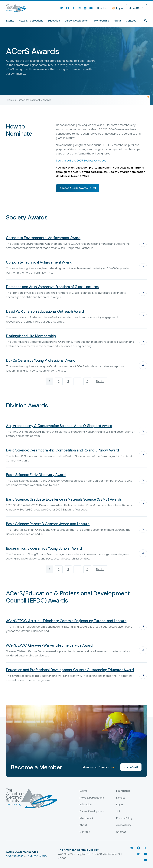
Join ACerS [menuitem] (136, 8)
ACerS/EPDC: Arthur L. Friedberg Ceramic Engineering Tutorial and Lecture (66, 621)
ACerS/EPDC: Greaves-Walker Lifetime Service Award (49, 645)
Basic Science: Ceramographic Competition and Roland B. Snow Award (62, 450)
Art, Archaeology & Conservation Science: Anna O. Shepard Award (59, 426)
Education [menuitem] (54, 21)
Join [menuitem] (119, 812)
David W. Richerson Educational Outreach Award (45, 311)
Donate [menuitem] (102, 8)
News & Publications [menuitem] (31, 21)
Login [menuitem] (119, 805)
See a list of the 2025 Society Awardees (81, 160)
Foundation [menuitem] (123, 791)
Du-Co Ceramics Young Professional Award (41, 360)
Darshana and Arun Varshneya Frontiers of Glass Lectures (52, 287)
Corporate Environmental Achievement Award (43, 238)
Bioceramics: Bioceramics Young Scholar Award (44, 548)
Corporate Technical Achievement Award (39, 262)
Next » (100, 381)
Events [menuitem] (10, 21)
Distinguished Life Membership (31, 336)
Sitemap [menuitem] (121, 832)
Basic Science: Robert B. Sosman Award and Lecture (48, 524)
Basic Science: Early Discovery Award (36, 475)
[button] (146, 20)
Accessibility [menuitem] (124, 825)
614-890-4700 (37, 856)
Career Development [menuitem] (77, 21)
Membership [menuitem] (102, 21)
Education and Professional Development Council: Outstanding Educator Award (70, 670)
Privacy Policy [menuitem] (124, 818)
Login (119, 8)
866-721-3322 (15, 856)
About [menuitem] (117, 21)
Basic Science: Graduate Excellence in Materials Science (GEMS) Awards (64, 499)
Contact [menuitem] (131, 21)
